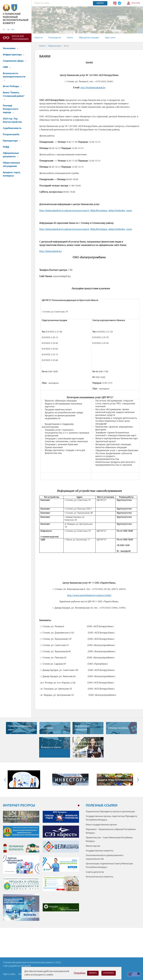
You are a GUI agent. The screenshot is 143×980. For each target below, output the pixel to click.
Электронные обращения (82, 728)
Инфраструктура (14, 55)
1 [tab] (79, 806)
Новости (39, 38)
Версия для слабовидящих (20, 38)
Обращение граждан (89, 38)
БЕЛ (13, 30)
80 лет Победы (12, 86)
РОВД (6, 147)
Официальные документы (11, 155)
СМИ (7, 67)
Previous (6, 780)
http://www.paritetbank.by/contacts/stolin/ (89, 596)
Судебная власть (12, 128)
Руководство (55, 38)
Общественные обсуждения (11, 165)
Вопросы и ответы (51, 747)
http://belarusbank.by (50, 251)
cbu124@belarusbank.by (93, 88)
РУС (4, 30)
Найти (100, 3)
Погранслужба (11, 135)
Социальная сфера (15, 61)
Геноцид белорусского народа (11, 109)
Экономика (10, 48)
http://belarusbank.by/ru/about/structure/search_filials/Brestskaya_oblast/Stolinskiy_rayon (86, 211)
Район (70, 38)
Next (137, 780)
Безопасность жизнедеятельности (14, 77)
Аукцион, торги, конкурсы (12, 174)
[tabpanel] (41, 867)
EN (8, 30)
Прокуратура (12, 141)
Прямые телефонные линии (20, 728)
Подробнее (80, 973)
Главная (42, 46)
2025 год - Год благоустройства (12, 120)
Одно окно (110, 38)
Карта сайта (136, 3)
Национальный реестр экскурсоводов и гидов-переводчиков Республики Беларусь (88, 747)
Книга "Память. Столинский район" (14, 96)
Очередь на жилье (118, 728)
